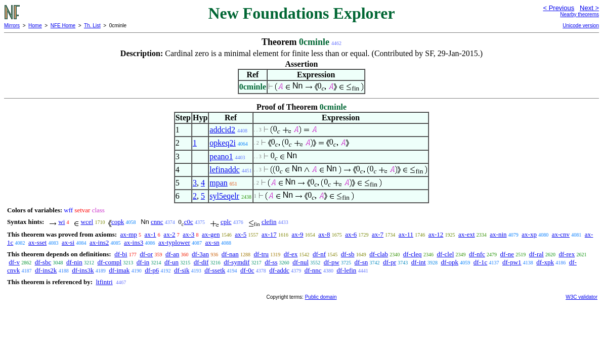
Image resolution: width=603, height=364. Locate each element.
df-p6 (152, 270)
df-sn (361, 262)
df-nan (230, 254)
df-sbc (43, 262)
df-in (143, 262)
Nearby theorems (579, 14)
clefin (269, 222)
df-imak (119, 270)
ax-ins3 (134, 242)
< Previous (558, 8)
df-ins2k (46, 270)
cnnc (157, 222)
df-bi (121, 254)
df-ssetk (215, 270)
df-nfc (477, 254)
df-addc (279, 270)
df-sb (348, 254)
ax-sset (37, 242)
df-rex (567, 254)
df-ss (271, 262)
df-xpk (545, 262)
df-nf (319, 254)
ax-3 (188, 234)
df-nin (74, 262)
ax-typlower (174, 242)
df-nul (300, 262)
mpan (219, 183)
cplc (226, 222)
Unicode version (581, 26)
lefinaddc (225, 170)
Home (35, 26)
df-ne (507, 254)
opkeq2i (223, 143)
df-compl (109, 262)
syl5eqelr (224, 196)
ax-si (68, 242)
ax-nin (498, 234)
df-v (14, 262)
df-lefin (346, 270)
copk (118, 222)
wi (61, 222)
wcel (87, 222)
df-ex (291, 254)
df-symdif (236, 262)
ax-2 (169, 234)
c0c (189, 222)
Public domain (321, 297)
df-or (146, 254)
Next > (589, 8)
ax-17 (269, 234)
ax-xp (529, 234)
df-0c (247, 270)
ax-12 (436, 234)
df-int (419, 262)
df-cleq (413, 254)
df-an (172, 254)
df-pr (390, 262)
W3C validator (582, 297)
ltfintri (104, 282)
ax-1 (150, 234)
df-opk (449, 262)
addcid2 (222, 130)
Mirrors (12, 26)
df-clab (379, 254)
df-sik (182, 270)
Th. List (92, 26)
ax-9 (297, 234)
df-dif (201, 262)
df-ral (536, 254)
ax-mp (129, 234)
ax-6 (351, 234)
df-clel (445, 254)
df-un (171, 262)
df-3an (200, 254)
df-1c (480, 262)
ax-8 (324, 234)
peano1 (221, 156)
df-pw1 (512, 262)
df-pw (332, 262)
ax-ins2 (99, 242)
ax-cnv (561, 234)
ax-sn (212, 242)
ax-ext (466, 234)
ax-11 (406, 234)
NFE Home (63, 26)
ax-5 (241, 234)
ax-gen (211, 234)
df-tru (261, 254)
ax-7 (378, 234)
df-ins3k (83, 270)
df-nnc (313, 270)
